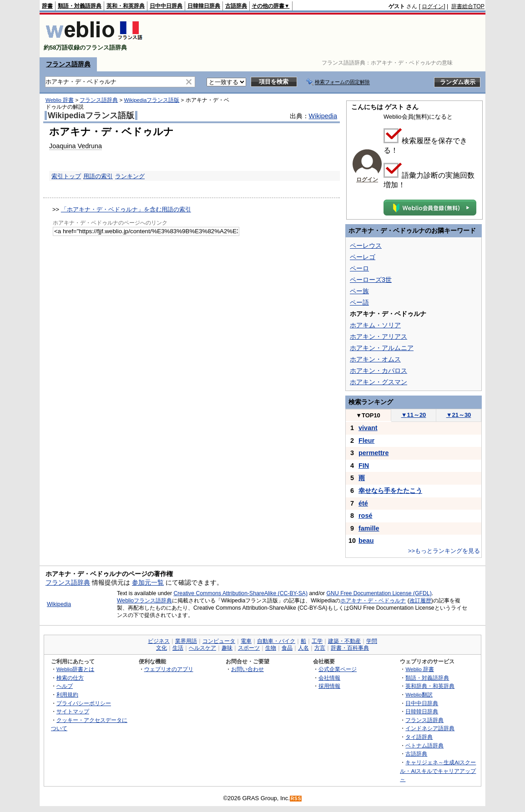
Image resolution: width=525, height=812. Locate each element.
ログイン (433, 6)
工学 (317, 641)
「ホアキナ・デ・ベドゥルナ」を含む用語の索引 (126, 209)
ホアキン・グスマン (379, 382)
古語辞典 (236, 6)
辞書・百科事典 (350, 648)
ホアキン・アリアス (379, 336)
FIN (364, 466)
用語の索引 (98, 176)
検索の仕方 (70, 678)
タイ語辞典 (419, 737)
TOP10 (368, 415)
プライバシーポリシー (84, 703)
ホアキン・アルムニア (382, 348)
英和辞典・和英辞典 (430, 686)
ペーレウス (366, 246)
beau (366, 541)
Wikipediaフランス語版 (151, 100)
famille (369, 528)
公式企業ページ (338, 669)
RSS (296, 799)
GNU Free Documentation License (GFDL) (379, 593)
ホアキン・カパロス (379, 371)
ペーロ (359, 268)
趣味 (227, 648)
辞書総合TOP (468, 6)
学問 (372, 641)
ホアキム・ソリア (375, 325)
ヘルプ (65, 686)
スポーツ (249, 648)
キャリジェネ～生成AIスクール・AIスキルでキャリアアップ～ (438, 771)
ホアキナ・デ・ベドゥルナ (373, 601)
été (363, 503)
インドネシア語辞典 (430, 728)
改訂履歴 (420, 601)
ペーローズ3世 (371, 280)
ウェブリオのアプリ (169, 669)
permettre (374, 453)
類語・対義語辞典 (80, 6)
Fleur (366, 441)
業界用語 (186, 641)
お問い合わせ (247, 669)
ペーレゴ (363, 257)
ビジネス (159, 641)
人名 (303, 648)
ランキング (130, 176)
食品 (287, 648)
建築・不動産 (344, 641)
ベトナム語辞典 (424, 745)
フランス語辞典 (68, 64)
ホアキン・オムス (375, 359)
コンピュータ (219, 641)
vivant (368, 428)
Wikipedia (323, 116)
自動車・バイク (276, 641)
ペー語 (359, 302)
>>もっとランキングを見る (444, 551)
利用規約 (67, 694)
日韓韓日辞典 (204, 6)
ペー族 (359, 291)
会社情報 (329, 678)
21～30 (459, 415)
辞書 (47, 6)
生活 (178, 648)
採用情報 (329, 686)
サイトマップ (73, 711)
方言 (320, 648)
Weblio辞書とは (75, 669)
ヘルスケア (202, 648)
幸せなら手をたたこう (390, 491)
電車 (246, 641)
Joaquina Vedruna (76, 146)
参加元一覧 (148, 582)
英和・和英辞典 (126, 6)
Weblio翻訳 (419, 694)
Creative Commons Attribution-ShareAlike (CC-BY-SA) (240, 593)
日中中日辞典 (166, 6)
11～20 (414, 415)
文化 (162, 648)
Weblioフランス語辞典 (144, 601)
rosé (365, 516)
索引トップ (66, 176)
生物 (271, 648)
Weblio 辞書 (60, 100)
